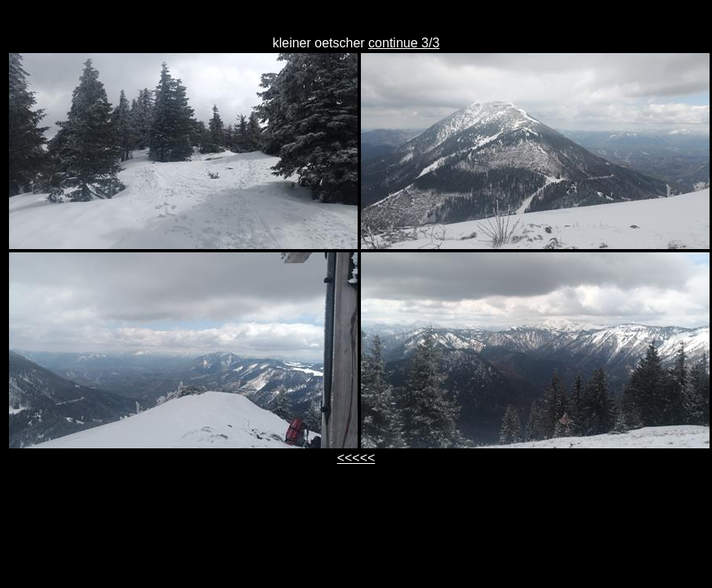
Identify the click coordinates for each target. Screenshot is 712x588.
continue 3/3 (404, 43)
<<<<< (356, 458)
